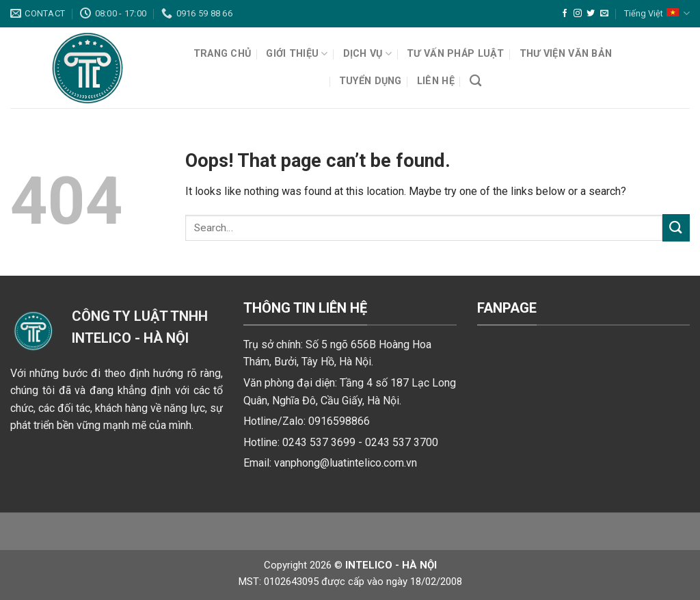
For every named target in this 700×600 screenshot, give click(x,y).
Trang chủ (223, 54)
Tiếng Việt (657, 13)
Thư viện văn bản (566, 54)
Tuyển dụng (371, 81)
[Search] (475, 81)
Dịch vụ (368, 54)
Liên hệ (436, 81)
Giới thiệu (297, 54)
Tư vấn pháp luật (456, 54)
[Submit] (676, 227)
